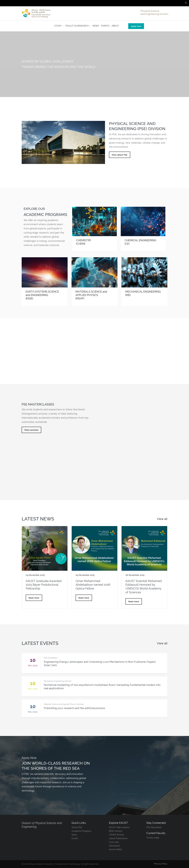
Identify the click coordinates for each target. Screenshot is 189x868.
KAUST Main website (119, 827)
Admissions (115, 846)
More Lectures (31, 430)
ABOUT (115, 26)
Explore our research (94, 373)
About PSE (77, 827)
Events (75, 838)
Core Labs (114, 842)
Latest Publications (118, 838)
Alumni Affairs (115, 849)
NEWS (96, 26)
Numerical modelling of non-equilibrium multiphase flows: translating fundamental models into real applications (102, 687)
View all (162, 519)
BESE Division (116, 831)
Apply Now (136, 26)
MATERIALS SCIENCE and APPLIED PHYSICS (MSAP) (91, 295)
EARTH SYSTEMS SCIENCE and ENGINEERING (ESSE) (42, 295)
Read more (34, 598)
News (74, 835)
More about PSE (120, 155)
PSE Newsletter (154, 827)
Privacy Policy (161, 864)
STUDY (59, 26)
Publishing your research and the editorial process (74, 708)
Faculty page (153, 838)
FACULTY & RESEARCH (78, 26)
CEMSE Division (117, 835)
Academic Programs (81, 831)
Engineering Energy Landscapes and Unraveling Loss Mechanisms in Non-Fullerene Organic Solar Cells (100, 664)
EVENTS (105, 26)
